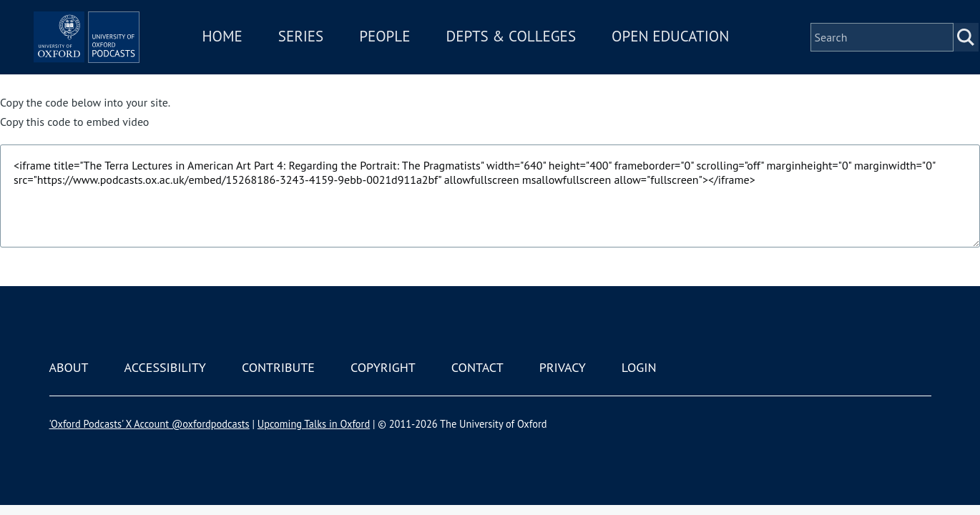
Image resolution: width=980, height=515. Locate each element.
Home (265, 42)
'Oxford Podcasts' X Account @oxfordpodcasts (150, 424)
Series (344, 42)
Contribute (278, 367)
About (69, 367)
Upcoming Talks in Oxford (314, 424)
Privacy (563, 367)
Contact (477, 367)
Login (639, 367)
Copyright (383, 367)
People (427, 42)
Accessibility (165, 367)
